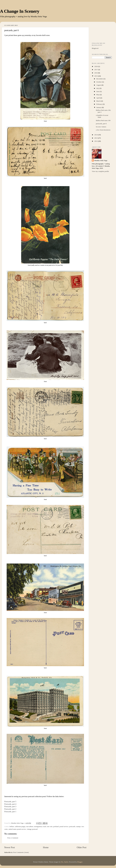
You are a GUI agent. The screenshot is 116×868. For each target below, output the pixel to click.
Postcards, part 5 (10, 802)
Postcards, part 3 (10, 806)
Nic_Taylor (65, 862)
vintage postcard (32, 829)
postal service (64, 826)
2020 (96, 66)
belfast (12, 826)
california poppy (20, 826)
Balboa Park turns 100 (103, 120)
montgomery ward (40, 826)
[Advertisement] (102, 31)
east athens (30, 826)
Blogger (80, 862)
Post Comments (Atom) (21, 852)
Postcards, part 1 (10, 812)
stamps (79, 826)
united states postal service (17, 829)
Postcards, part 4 (10, 804)
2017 (96, 70)
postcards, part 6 (101, 124)
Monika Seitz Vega (101, 160)
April (98, 98)
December (100, 79)
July (98, 88)
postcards (72, 826)
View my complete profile (100, 171)
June (98, 91)
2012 (96, 141)
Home (46, 847)
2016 (96, 73)
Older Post (82, 847)
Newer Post (10, 847)
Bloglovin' (95, 48)
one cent (50, 826)
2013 (96, 138)
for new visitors (101, 127)
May (98, 95)
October (99, 82)
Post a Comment (13, 838)
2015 (96, 76)
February (99, 104)
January (99, 107)
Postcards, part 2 (10, 809)
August (99, 85)
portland (56, 826)
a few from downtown (103, 130)
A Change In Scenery (20, 11)
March (99, 101)
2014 (96, 135)
